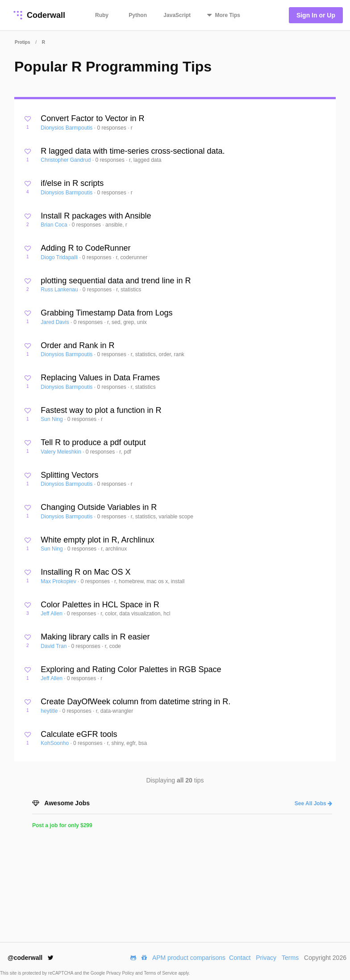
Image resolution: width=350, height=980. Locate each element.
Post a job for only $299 (62, 825)
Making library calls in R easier (95, 637)
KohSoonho (55, 743)
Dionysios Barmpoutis (67, 128)
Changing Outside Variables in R (99, 507)
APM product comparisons (189, 958)
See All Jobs (313, 803)
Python (138, 15)
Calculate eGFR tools (79, 734)
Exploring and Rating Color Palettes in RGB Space (131, 669)
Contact (240, 958)
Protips (22, 42)
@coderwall (31, 958)
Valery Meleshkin (62, 452)
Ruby (102, 15)
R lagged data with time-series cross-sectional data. (133, 151)
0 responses (112, 128)
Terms (290, 958)
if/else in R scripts (72, 183)
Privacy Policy (121, 973)
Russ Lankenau (60, 290)
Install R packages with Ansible (96, 216)
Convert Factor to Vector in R (92, 118)
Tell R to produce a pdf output (93, 442)
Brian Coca (55, 225)
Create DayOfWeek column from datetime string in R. (135, 702)
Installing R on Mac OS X (85, 572)
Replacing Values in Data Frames (100, 378)
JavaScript (177, 15)
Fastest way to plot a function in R (101, 410)
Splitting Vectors (69, 475)
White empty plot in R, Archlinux (97, 540)
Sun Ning (52, 419)
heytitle (50, 711)
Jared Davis (56, 322)
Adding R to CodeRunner (85, 248)
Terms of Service (161, 973)
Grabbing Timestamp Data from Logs (106, 313)
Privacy (266, 958)
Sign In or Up (316, 15)
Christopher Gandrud (66, 160)
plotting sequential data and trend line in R (116, 281)
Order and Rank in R (77, 345)
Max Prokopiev (59, 581)
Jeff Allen (52, 614)
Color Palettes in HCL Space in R (100, 605)
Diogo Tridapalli (60, 257)
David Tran (54, 646)
